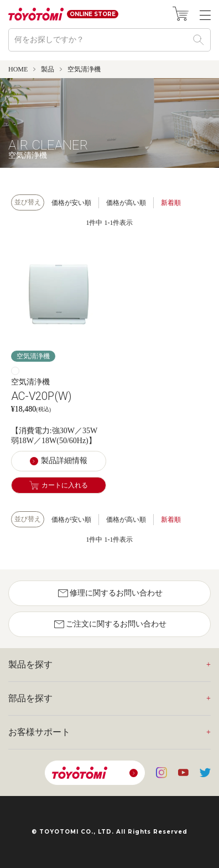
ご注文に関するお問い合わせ (109, 624)
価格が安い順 (71, 203)
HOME (18, 69)
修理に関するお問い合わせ (109, 593)
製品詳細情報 (64, 461)
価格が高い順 (126, 203)
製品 (48, 69)
